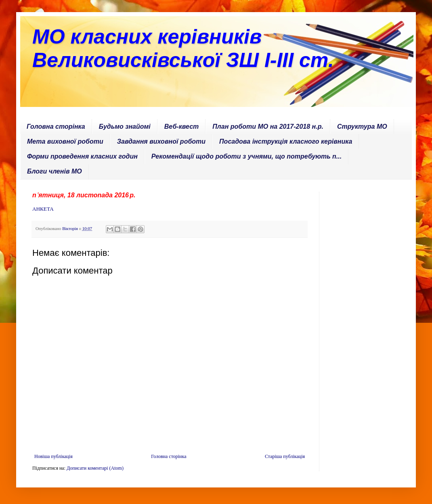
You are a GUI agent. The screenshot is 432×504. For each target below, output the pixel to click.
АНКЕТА (43, 209)
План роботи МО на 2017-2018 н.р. (268, 127)
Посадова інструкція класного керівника (286, 141)
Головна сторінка (56, 127)
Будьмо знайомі (125, 127)
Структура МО (362, 127)
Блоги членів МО (55, 171)
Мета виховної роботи (65, 141)
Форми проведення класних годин (82, 156)
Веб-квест (181, 127)
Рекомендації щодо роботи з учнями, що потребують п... (246, 156)
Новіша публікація (53, 456)
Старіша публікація (285, 456)
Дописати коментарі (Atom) (95, 468)
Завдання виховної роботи (161, 141)
